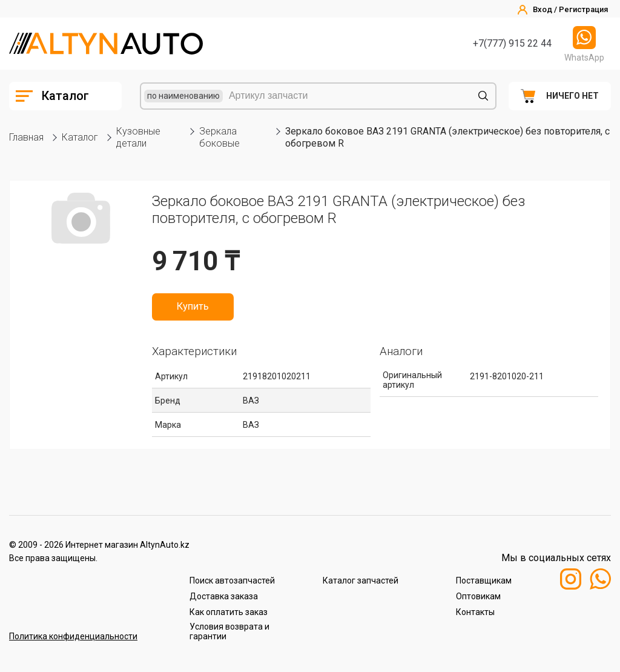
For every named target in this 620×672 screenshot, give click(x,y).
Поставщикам (484, 581)
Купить (193, 307)
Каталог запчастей (361, 581)
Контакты (475, 612)
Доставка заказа (224, 596)
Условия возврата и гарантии (229, 631)
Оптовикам (478, 596)
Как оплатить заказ (229, 612)
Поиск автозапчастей (232, 581)
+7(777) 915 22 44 (512, 43)
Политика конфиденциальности (73, 636)
